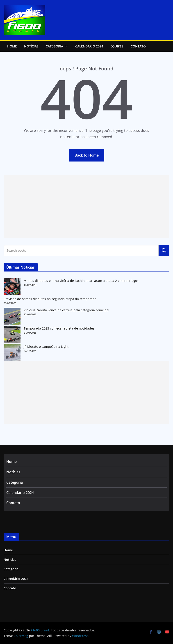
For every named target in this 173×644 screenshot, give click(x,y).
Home (12, 46)
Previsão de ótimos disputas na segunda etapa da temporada (50, 299)
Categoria (54, 46)
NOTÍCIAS (31, 46)
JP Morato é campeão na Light (46, 347)
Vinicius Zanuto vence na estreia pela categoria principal (66, 310)
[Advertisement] (86, 206)
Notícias (13, 472)
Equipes (117, 46)
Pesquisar (164, 251)
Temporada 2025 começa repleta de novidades (59, 328)
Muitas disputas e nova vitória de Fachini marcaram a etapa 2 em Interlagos (81, 281)
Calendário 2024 (89, 46)
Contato (138, 46)
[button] (66, 46)
